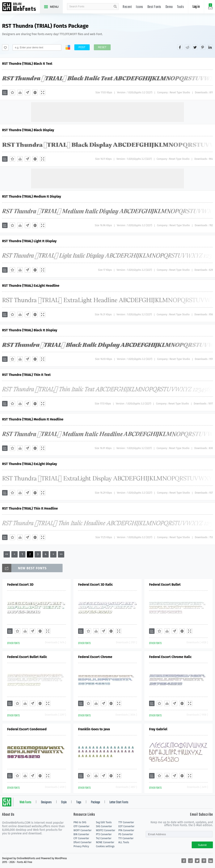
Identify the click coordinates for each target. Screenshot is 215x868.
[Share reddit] (187, 47)
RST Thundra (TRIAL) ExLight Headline (31, 286)
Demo (169, 7)
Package (95, 802)
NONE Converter (105, 842)
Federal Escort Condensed (27, 729)
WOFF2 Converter (106, 830)
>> (61, 554)
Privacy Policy (81, 846)
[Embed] (35, 92)
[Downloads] (20, 92)
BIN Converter (81, 834)
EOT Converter (126, 826)
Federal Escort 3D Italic (95, 585)
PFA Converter (126, 830)
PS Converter (126, 834)
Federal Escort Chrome (95, 657)
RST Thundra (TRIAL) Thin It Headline (30, 508)
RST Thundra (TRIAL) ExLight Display (29, 464)
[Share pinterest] (203, 47)
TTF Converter (126, 822)
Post (82, 47)
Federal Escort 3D (20, 585)
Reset (102, 47)
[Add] (5, 92)
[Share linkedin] (210, 47)
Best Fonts (154, 7)
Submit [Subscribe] (202, 845)
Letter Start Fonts (119, 802)
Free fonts (21, 7)
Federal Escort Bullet (165, 585)
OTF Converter (81, 826)
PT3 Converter (104, 834)
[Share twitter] (195, 47)
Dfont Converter (83, 842)
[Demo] (43, 92)
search (115, 7)
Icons (140, 7)
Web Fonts (25, 802)
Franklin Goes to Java (94, 729)
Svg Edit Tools (104, 822)
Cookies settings (105, 846)
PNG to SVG (80, 822)
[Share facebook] (180, 47)
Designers (46, 802)
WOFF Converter (83, 830)
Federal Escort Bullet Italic (27, 657)
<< (7, 554)
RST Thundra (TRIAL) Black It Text (27, 64)
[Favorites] (12, 92)
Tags (79, 802)
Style (64, 802)
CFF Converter (81, 838)
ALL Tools (124, 842)
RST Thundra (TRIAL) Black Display (28, 130)
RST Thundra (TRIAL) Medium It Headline (33, 419)
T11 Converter (126, 838)
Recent (127, 7)
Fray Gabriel (158, 729)
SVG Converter (104, 826)
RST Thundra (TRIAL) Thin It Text (26, 375)
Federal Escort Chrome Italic (170, 657)
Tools (181, 7)
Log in (196, 7)
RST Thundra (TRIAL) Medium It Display (32, 196)
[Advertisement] (107, 112)
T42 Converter (104, 838)
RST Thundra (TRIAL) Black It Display (30, 330)
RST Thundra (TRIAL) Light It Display (29, 241)
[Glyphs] (28, 92)
